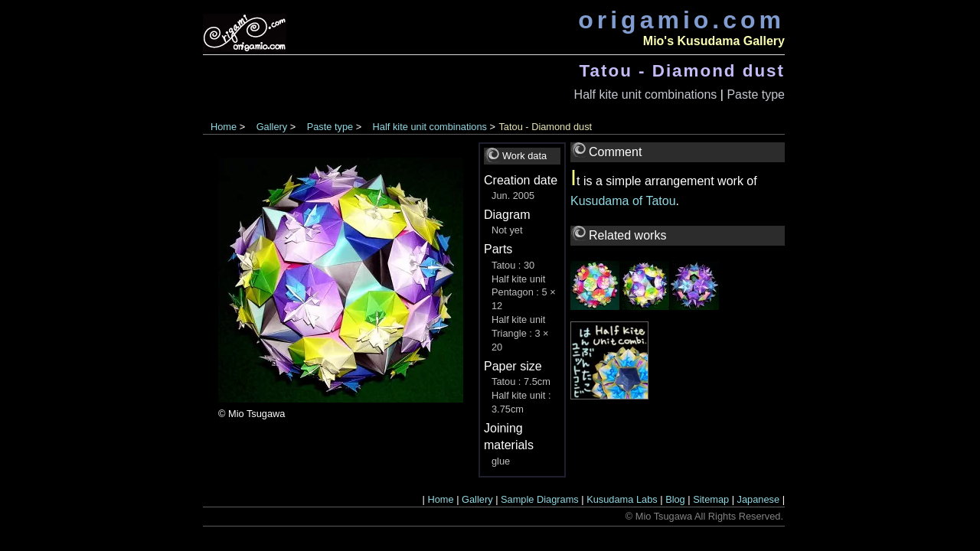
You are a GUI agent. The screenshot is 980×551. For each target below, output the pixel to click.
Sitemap (711, 499)
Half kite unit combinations (646, 95)
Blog (675, 499)
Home (224, 127)
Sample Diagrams (540, 499)
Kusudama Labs (622, 499)
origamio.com (681, 20)
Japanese (759, 499)
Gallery (272, 127)
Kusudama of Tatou (623, 201)
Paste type (756, 95)
